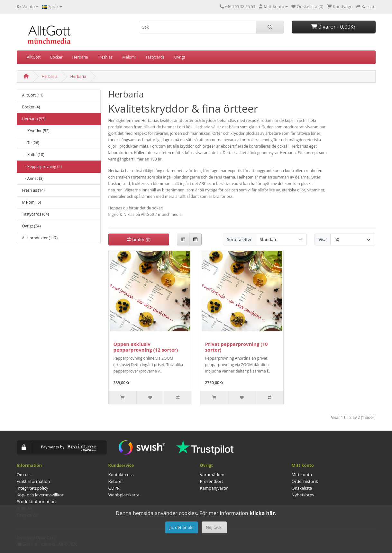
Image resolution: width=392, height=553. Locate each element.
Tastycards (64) (36, 214)
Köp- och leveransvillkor (40, 495)
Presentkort (212, 481)
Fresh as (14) (33, 190)
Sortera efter (239, 239)
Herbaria (80, 57)
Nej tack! (214, 527)
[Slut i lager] (123, 398)
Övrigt (180, 57)
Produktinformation (36, 502)
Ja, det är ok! (182, 527)
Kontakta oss (121, 475)
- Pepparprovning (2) (42, 166)
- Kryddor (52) (36, 131)
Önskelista (302, 488)
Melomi (129, 57)
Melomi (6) (32, 202)
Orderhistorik (305, 481)
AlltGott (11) (33, 95)
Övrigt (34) (32, 226)
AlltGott (34, 57)
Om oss (24, 475)
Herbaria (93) (34, 119)
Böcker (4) (31, 107)
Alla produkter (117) (40, 238)
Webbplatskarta (124, 495)
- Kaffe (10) (33, 155)
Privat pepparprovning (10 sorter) (236, 347)
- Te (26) (31, 143)
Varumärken (212, 475)
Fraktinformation (33, 481)
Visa (323, 239)
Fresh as (105, 57)
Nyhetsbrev (303, 495)
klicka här (262, 513)
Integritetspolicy (32, 488)
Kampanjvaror (214, 488)
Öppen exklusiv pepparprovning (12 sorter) (146, 347)
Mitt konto (302, 475)
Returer (116, 481)
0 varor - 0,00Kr (333, 27)
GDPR (114, 488)
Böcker (56, 57)
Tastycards (155, 57)
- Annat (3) (33, 178)
